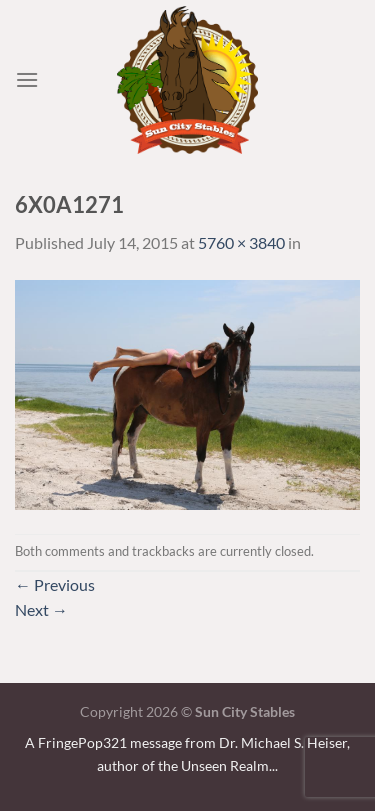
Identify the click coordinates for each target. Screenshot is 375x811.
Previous (55, 584)
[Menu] (27, 79)
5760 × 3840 (241, 242)
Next (41, 609)
